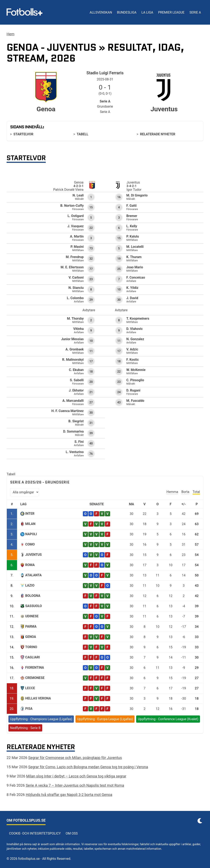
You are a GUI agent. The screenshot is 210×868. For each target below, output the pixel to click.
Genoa (31, 637)
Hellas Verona (38, 698)
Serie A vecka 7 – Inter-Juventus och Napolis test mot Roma (75, 785)
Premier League (171, 12)
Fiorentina (35, 668)
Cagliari (33, 657)
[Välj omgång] (25, 492)
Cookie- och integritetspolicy (35, 833)
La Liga (147, 12)
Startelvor (23, 134)
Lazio (30, 585)
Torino (31, 647)
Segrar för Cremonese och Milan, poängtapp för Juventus (75, 758)
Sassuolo (34, 606)
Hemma (172, 492)
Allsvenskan (101, 12)
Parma (31, 626)
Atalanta (33, 575)
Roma (30, 565)
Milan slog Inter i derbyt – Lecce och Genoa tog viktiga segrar (76, 776)
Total (196, 492)
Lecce (30, 688)
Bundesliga (127, 12)
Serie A (195, 12)
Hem (10, 34)
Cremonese (35, 678)
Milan (30, 524)
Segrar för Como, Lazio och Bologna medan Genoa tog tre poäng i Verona (88, 767)
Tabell (82, 134)
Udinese (32, 616)
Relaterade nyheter (158, 134)
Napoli (31, 534)
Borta (185, 492)
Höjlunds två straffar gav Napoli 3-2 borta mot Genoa (69, 795)
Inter (30, 514)
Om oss (72, 833)
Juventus (33, 555)
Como (30, 544)
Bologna (33, 596)
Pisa (29, 709)
